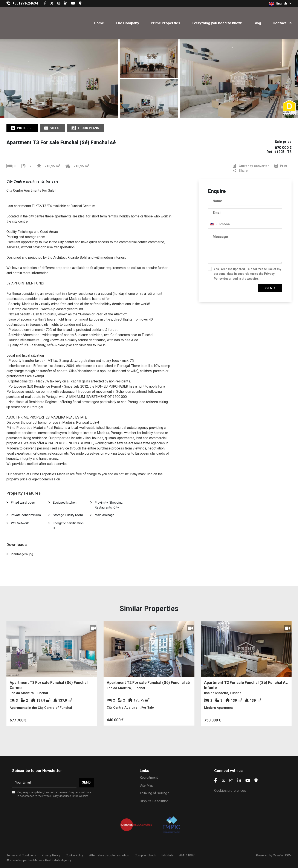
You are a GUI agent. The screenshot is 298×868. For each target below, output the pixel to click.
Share (240, 171)
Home (99, 23)
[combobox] (245, 224)
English (280, 4)
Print (281, 166)
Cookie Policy (75, 855)
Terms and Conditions (21, 855)
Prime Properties (165, 23)
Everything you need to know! (217, 23)
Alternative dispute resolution (109, 855)
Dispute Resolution (154, 801)
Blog (257, 23)
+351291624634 (25, 3)
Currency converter (251, 166)
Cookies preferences (230, 791)
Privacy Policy (50, 796)
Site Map (146, 785)
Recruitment (149, 777)
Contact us (282, 23)
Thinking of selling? (154, 793)
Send (270, 288)
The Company (127, 23)
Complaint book (145, 855)
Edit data (168, 855)
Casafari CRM (282, 855)
